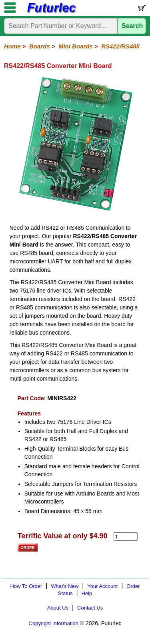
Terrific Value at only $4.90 (63, 536)
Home (12, 46)
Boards (40, 46)
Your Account (102, 586)
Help (87, 593)
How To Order (26, 586)
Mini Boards (76, 46)
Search (132, 26)
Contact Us (90, 608)
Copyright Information (54, 623)
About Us (58, 608)
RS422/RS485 (120, 46)
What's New (65, 586)
